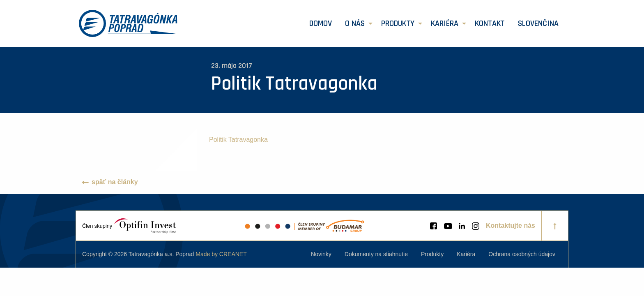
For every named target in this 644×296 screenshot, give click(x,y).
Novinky (321, 254)
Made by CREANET (221, 254)
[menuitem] (321, 23)
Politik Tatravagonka (238, 140)
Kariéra (445, 23)
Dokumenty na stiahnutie (376, 254)
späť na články (115, 182)
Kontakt (490, 23)
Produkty (398, 23)
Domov (321, 23)
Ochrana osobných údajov (522, 254)
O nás (355, 23)
